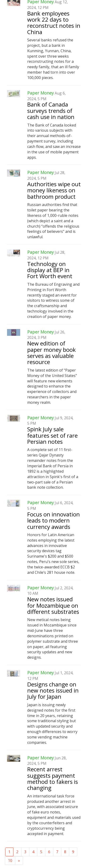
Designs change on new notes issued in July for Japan (53, 690)
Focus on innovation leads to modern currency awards (54, 520)
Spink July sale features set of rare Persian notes (52, 435)
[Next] (19, 861)
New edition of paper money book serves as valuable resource (52, 353)
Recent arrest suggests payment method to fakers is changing (53, 778)
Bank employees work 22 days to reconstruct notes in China (54, 23)
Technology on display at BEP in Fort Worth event (50, 270)
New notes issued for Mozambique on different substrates (53, 605)
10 (10, 860)
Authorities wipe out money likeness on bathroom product (54, 190)
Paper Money (40, 93)
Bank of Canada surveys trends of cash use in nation (51, 111)
